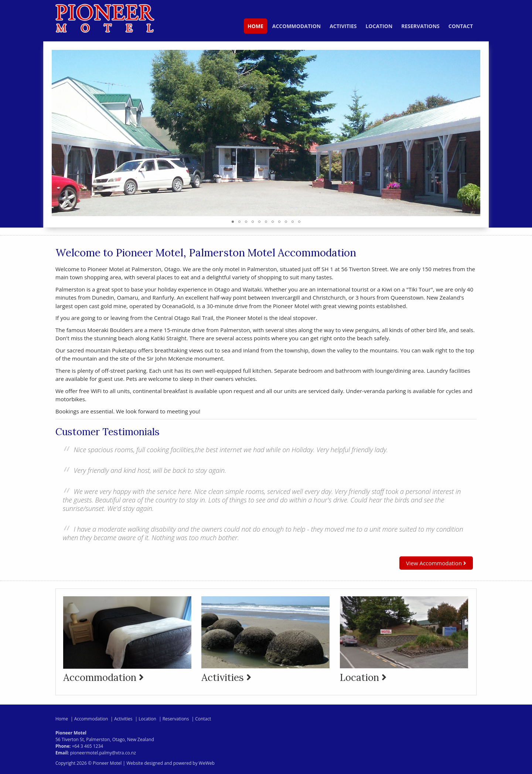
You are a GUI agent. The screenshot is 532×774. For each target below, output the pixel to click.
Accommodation (296, 26)
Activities (343, 26)
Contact (461, 26)
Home (255, 26)
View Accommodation (436, 563)
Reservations (420, 26)
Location (379, 26)
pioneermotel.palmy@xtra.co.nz (103, 753)
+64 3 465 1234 (87, 746)
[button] (474, 133)
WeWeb (207, 763)
